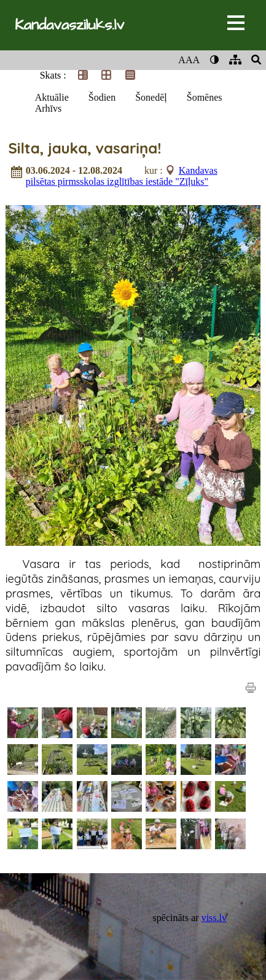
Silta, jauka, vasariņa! (84, 148)
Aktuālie (52, 97)
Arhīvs (49, 108)
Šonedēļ (151, 97)
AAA (189, 60)
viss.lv (214, 918)
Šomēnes (205, 97)
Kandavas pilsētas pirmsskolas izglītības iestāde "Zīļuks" (122, 176)
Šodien (102, 97)
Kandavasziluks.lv (69, 25)
